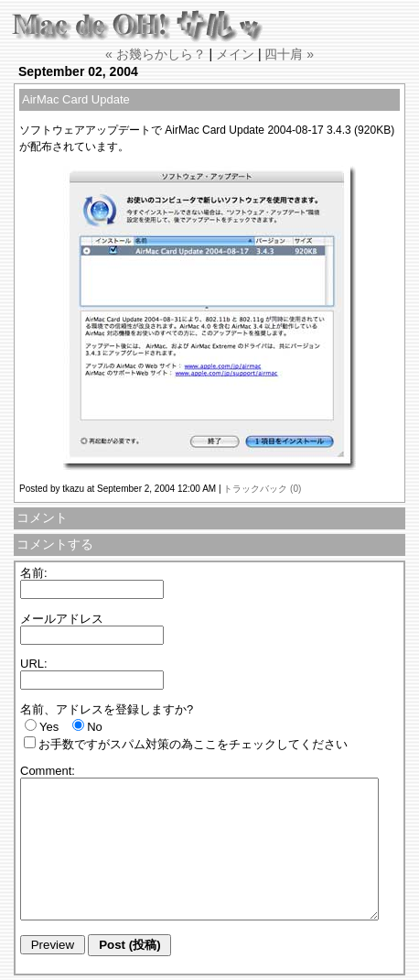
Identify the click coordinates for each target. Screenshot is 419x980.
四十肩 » (289, 54)
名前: (34, 573)
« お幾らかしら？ (156, 54)
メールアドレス (62, 619)
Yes (49, 727)
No (95, 727)
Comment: (48, 771)
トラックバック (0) (262, 489)
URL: (34, 664)
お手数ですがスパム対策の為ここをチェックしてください (193, 744)
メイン (235, 54)
